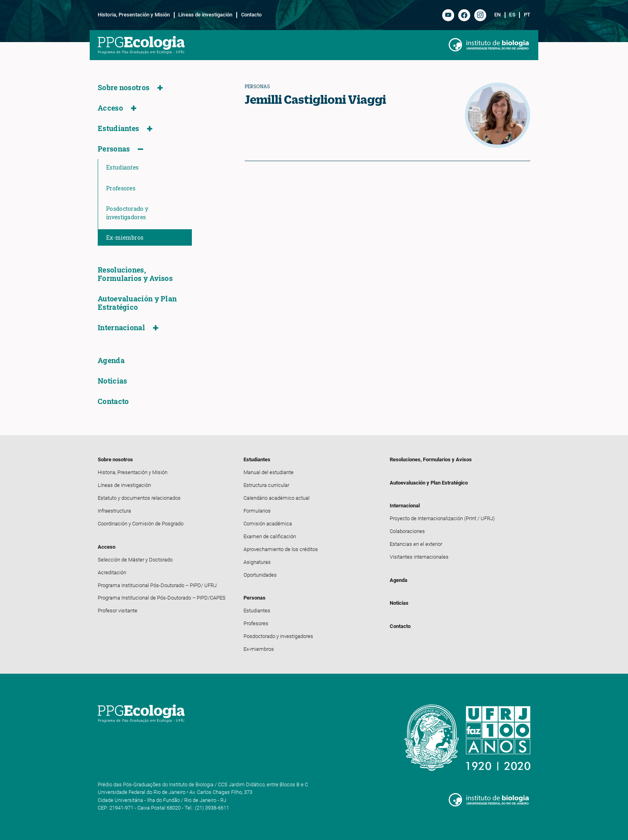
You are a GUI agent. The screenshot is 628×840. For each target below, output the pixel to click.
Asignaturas (257, 562)
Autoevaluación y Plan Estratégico (137, 303)
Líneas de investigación (205, 15)
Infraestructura (114, 511)
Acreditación (112, 572)
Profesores (121, 188)
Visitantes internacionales (419, 557)
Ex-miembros (125, 237)
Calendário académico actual (277, 498)
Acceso (110, 108)
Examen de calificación (270, 536)
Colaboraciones (407, 531)
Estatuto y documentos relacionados (139, 498)
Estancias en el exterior (416, 544)
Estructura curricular (266, 485)
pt (527, 15)
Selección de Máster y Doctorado (135, 560)
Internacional (121, 328)
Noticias (112, 381)
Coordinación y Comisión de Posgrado (141, 524)
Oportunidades (260, 575)
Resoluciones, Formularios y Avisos (135, 274)
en (497, 15)
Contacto (252, 15)
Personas (114, 149)
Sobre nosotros (124, 88)
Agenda (111, 360)
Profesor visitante (118, 611)
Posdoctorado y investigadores (127, 213)
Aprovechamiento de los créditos (281, 549)
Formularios (257, 511)
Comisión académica (268, 524)
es (512, 15)
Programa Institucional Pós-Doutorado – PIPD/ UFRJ (157, 585)
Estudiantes (118, 128)
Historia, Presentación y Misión (134, 15)
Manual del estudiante (269, 472)
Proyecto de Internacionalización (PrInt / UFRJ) (442, 518)
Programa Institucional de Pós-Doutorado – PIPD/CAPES (162, 598)
